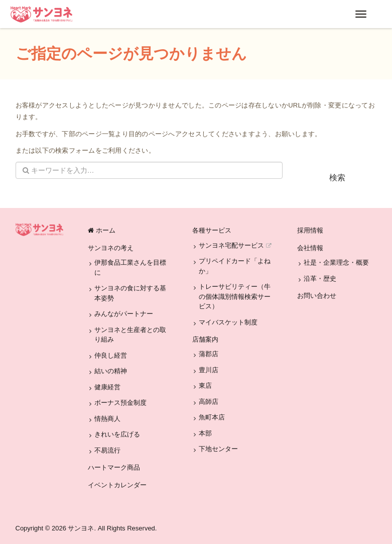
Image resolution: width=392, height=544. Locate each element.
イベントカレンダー (117, 485)
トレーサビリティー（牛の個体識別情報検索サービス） (235, 296)
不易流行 (107, 450)
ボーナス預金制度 (120, 403)
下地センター (218, 449)
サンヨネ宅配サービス (235, 245)
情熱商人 (107, 419)
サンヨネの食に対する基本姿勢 (130, 293)
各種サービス (212, 230)
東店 (205, 386)
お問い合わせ (317, 296)
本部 (205, 433)
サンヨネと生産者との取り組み (130, 335)
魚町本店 (212, 417)
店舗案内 (205, 339)
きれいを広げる (117, 434)
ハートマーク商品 (114, 467)
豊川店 (209, 370)
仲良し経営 (111, 355)
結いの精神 (111, 371)
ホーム (102, 230)
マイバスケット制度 (228, 322)
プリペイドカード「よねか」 (235, 266)
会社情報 (310, 248)
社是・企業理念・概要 (336, 262)
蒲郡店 (209, 354)
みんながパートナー (124, 314)
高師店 (209, 402)
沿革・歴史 (320, 279)
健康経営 (107, 387)
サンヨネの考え (111, 248)
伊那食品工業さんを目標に (130, 267)
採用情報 (310, 230)
